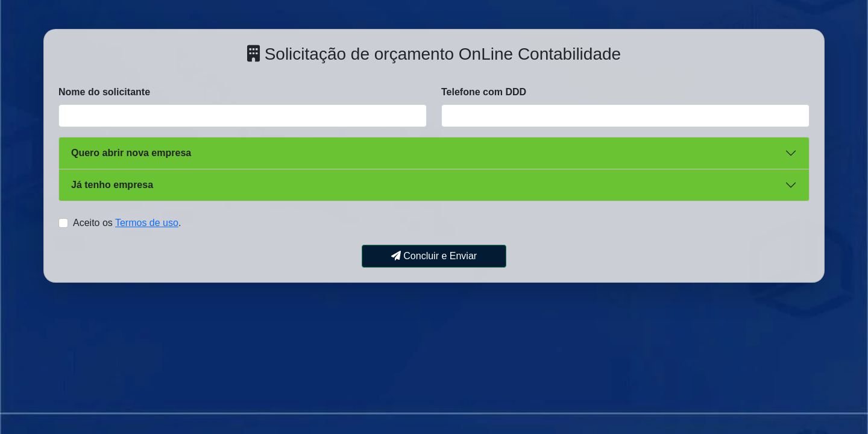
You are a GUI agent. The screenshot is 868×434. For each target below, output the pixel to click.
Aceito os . (127, 223)
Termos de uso (147, 223)
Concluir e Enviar (434, 256)
